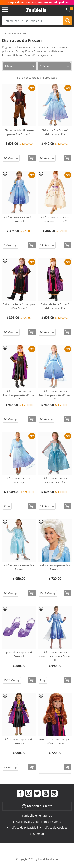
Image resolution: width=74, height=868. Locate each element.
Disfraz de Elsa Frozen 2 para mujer (19, 480)
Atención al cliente (37, 806)
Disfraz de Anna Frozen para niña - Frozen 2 (19, 306)
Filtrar (9, 66)
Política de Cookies (55, 828)
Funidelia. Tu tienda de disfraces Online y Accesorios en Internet (36, 10)
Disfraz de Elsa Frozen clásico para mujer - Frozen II (55, 656)
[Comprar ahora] (32, 158)
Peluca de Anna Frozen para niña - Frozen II (55, 741)
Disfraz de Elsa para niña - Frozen (19, 567)
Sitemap (39, 834)
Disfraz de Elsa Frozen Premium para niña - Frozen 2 (55, 395)
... (3, 34)
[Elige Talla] (11, 158)
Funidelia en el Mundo (37, 816)
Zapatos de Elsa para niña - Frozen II (19, 654)
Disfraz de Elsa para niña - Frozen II (19, 219)
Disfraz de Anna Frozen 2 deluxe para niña (55, 306)
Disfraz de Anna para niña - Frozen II (19, 741)
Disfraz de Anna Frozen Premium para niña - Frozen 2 (19, 395)
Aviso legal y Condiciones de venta (38, 822)
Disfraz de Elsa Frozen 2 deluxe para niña (55, 132)
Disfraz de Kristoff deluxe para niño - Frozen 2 (19, 132)
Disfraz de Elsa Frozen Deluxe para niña (55, 480)
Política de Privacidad (24, 828)
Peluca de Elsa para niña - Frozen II (55, 567)
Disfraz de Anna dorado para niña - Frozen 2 (55, 219)
